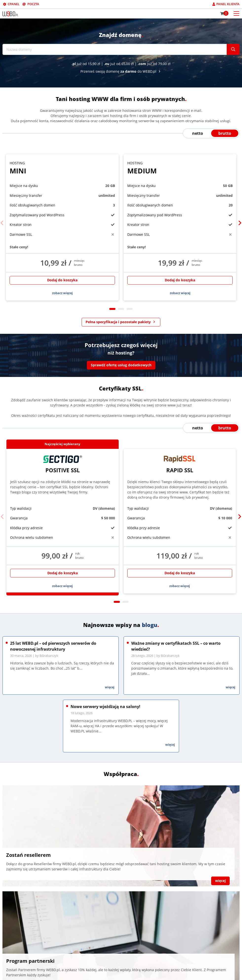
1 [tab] (112, 309)
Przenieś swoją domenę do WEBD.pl (121, 71)
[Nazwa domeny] (115, 49)
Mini (62, 168)
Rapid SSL (180, 464)
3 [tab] (130, 309)
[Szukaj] (233, 49)
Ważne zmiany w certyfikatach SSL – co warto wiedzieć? (176, 646)
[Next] (240, 223)
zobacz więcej (62, 293)
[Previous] (2, 223)
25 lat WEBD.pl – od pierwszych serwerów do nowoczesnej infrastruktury (53, 646)
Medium (180, 168)
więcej (110, 687)
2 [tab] (121, 309)
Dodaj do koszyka (62, 280)
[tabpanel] (62, 227)
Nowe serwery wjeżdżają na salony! (105, 707)
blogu (150, 625)
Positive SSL (63, 464)
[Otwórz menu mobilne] (236, 13)
